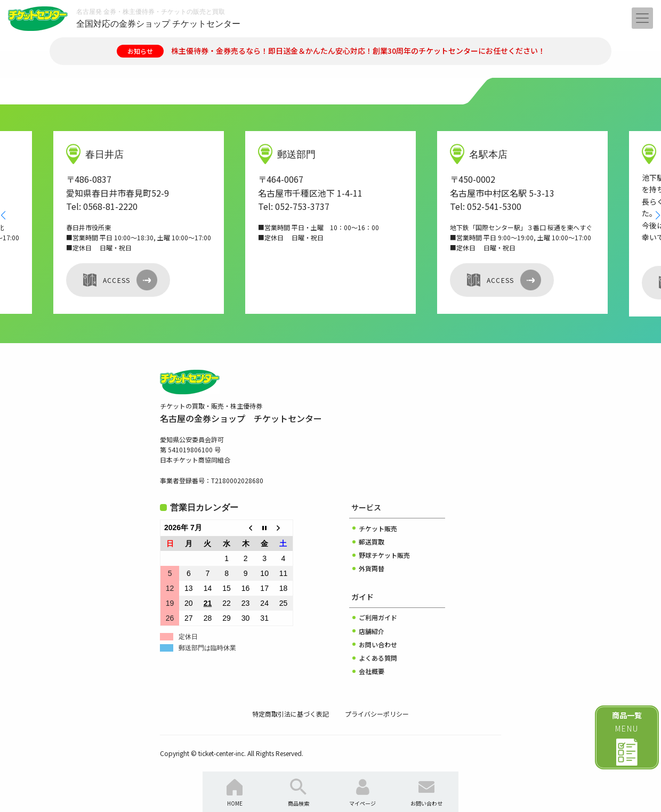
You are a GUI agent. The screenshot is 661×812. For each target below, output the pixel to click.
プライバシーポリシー (377, 714)
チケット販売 (378, 528)
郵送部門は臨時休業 (207, 648)
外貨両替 (372, 568)
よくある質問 (378, 658)
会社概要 (372, 671)
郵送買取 (372, 542)
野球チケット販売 (384, 555)
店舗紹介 (372, 631)
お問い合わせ (378, 644)
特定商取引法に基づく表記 (291, 714)
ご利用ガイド (378, 617)
